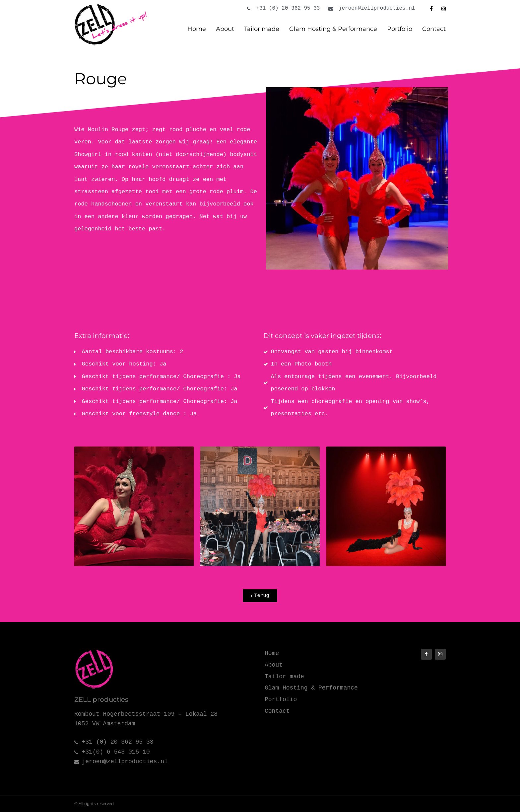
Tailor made (262, 29)
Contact (434, 29)
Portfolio (400, 29)
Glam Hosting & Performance (333, 29)
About (225, 29)
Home (197, 29)
